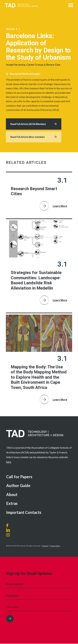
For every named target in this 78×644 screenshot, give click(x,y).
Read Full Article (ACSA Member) (28, 124)
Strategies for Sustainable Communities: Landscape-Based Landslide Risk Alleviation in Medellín (36, 281)
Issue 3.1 (13, 29)
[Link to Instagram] (12, 535)
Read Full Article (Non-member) (28, 137)
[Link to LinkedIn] (8, 531)
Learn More (60, 206)
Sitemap (45, 546)
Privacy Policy (55, 546)
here (9, 462)
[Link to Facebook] (8, 526)
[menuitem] (39, 477)
